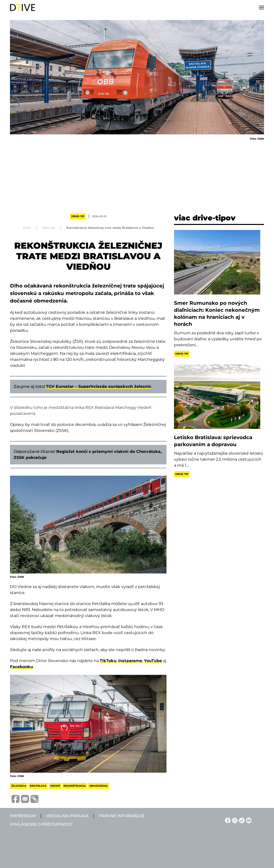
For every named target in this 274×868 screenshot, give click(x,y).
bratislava (38, 786)
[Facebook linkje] (227, 820)
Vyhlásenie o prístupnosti (41, 824)
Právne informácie (121, 816)
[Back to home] (22, 8)
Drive (27, 228)
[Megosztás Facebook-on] (15, 799)
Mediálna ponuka (67, 816)
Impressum (23, 816)
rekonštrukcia (75, 786)
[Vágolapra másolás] (34, 799)
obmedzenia (98, 786)
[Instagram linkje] (234, 820)
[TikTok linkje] (241, 820)
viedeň (55, 786)
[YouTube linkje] (248, 820)
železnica (19, 786)
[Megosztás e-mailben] (24, 799)
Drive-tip (78, 216)
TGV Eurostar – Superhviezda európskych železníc (99, 386)
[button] (261, 8)
